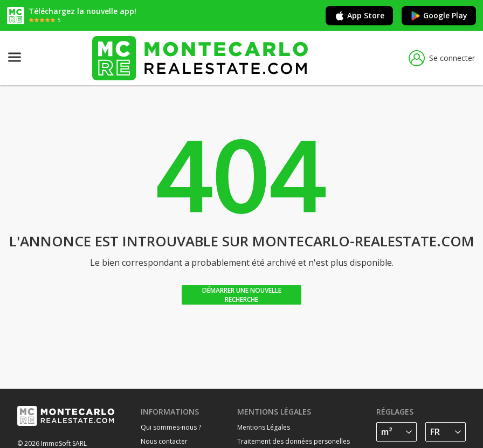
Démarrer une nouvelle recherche (242, 295)
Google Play (439, 16)
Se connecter (442, 58)
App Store (359, 16)
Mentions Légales (264, 427)
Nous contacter (164, 441)
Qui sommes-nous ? (171, 427)
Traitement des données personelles (294, 441)
